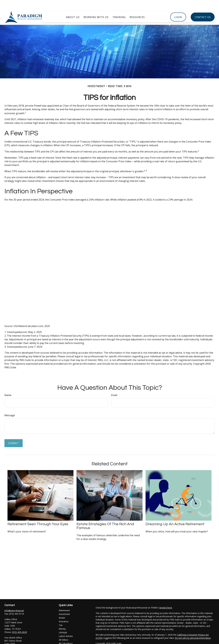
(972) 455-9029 (19, 623)
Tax (61, 616)
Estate (62, 609)
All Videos (64, 631)
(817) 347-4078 (19, 641)
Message (10, 406)
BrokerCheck (166, 598)
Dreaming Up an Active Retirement (175, 515)
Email (114, 386)
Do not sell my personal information (193, 629)
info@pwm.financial (14, 601)
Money (62, 620)
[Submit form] (14, 434)
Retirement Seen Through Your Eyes (38, 515)
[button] (73, 8)
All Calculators (66, 634)
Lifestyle (63, 623)
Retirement (64, 601)
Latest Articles (66, 627)
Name (8, 386)
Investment (64, 605)
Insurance (64, 612)
